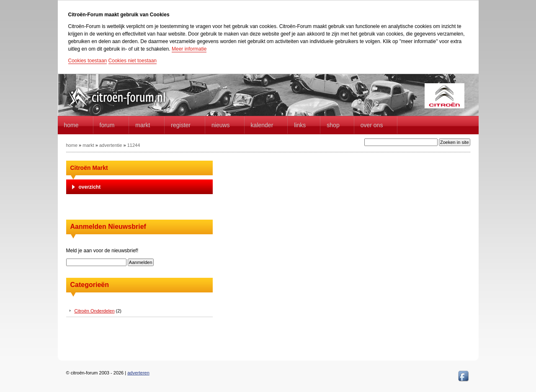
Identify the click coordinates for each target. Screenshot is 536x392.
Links (300, 125)
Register (181, 125)
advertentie (111, 145)
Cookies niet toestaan (133, 61)
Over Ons (372, 125)
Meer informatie (189, 49)
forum (107, 125)
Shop (333, 125)
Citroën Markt (89, 168)
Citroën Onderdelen (95, 311)
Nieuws (221, 125)
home (71, 125)
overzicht (90, 187)
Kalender (262, 125)
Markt (143, 125)
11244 (134, 145)
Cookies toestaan (88, 61)
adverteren (138, 373)
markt (88, 145)
